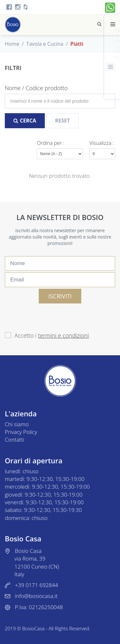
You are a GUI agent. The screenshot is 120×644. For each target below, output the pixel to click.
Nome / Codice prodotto (36, 88)
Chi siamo (17, 424)
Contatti (14, 440)
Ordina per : (51, 143)
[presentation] (53, 316)
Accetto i (47, 335)
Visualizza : (102, 143)
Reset (63, 121)
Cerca (25, 121)
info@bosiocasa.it (36, 596)
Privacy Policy (21, 432)
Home (12, 44)
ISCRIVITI (60, 296)
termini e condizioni (64, 335)
